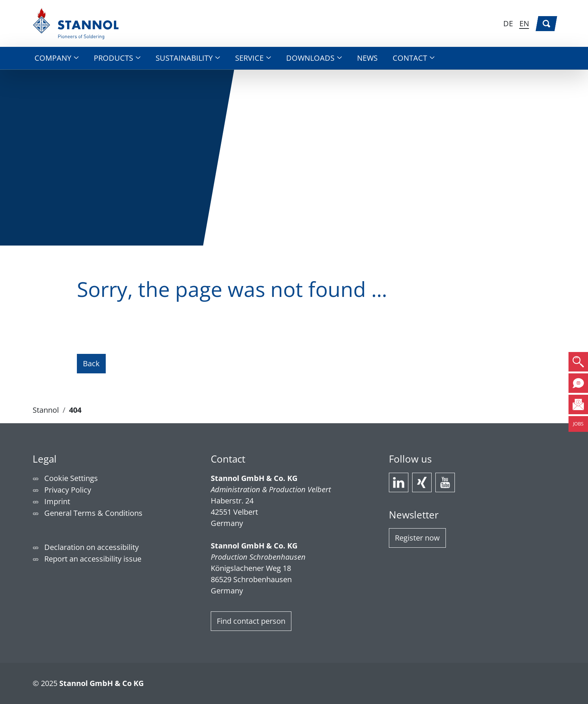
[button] (57, 58)
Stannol (46, 410)
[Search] (546, 24)
